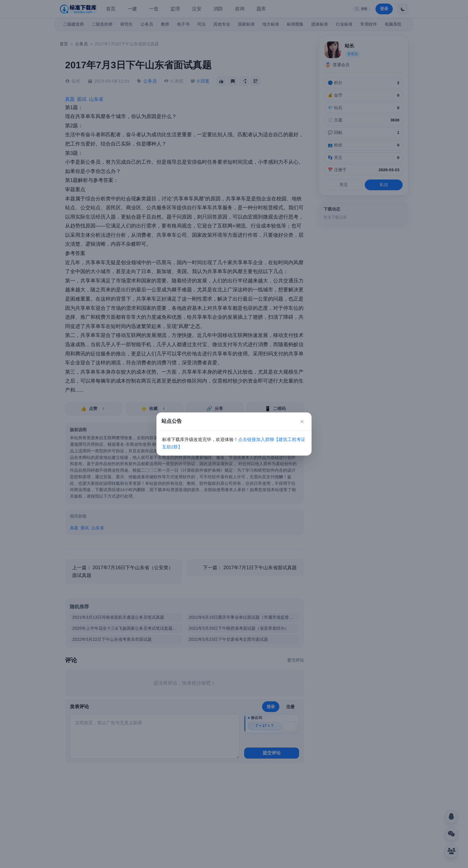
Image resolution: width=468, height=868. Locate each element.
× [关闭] (302, 421)
